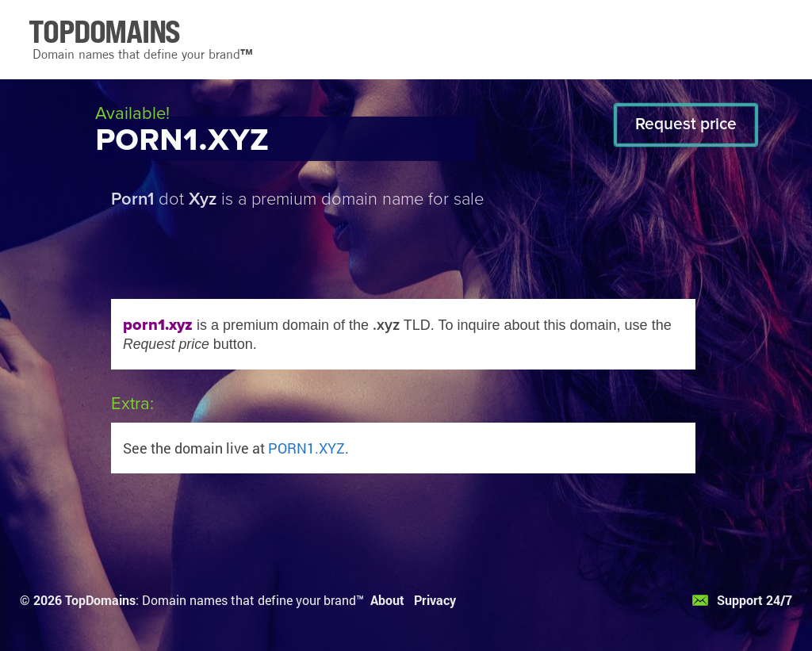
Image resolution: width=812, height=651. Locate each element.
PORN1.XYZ (306, 448)
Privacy (435, 600)
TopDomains (100, 600)
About (387, 600)
